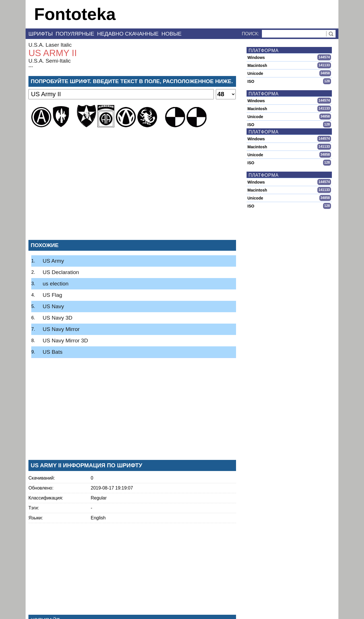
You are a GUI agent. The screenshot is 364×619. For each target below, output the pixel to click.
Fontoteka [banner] (75, 14)
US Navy (53, 306)
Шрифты (41, 34)
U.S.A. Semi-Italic (50, 61)
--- (31, 66)
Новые (172, 34)
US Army (53, 261)
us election (56, 284)
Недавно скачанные (128, 34)
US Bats (53, 352)
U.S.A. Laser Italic (50, 45)
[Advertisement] (132, 193)
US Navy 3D (58, 318)
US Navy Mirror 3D (65, 341)
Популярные (75, 34)
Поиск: (250, 34)
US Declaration (61, 272)
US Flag (52, 295)
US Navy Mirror (61, 329)
